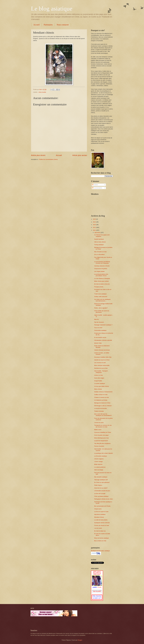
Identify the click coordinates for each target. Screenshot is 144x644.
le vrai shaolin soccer (100, 337)
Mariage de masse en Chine (102, 403)
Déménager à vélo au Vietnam (103, 406)
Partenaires (48, 25)
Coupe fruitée (98, 381)
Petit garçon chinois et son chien (103, 499)
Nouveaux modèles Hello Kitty (103, 357)
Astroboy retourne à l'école (102, 266)
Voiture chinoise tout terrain (102, 350)
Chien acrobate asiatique (101, 496)
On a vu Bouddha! (99, 255)
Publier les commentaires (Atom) (48, 159)
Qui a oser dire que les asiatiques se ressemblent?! (103, 415)
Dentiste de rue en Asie (101, 368)
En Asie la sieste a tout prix (102, 284)
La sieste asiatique (100, 383)
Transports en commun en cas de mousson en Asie (103, 426)
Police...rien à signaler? (101, 308)
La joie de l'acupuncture (101, 441)
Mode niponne (98, 464)
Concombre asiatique (100, 330)
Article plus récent (38, 155)
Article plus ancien (80, 155)
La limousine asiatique (101, 456)
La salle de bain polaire (101, 520)
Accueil (36, 25)
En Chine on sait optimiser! (102, 482)
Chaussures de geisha (101, 269)
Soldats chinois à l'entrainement (103, 392)
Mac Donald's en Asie (100, 252)
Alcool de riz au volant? (101, 488)
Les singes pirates (99, 271)
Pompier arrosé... (99, 287)
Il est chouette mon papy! (101, 435)
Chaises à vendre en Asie (101, 397)
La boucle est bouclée (100, 408)
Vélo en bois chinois (100, 242)
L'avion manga (98, 462)
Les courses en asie (100, 363)
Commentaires (97, 188)
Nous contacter (63, 25)
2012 (95, 227)
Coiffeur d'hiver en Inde (101, 395)
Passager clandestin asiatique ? (103, 325)
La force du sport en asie (101, 512)
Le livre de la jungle (100, 493)
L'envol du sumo (99, 423)
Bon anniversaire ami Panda (102, 506)
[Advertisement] (54, 623)
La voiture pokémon (100, 467)
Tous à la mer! (98, 328)
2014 (95, 222)
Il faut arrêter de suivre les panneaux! (102, 312)
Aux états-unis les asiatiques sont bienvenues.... (102, 300)
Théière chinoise (99, 411)
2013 (95, 225)
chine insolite (42, 92)
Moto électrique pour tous (101, 438)
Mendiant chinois (99, 517)
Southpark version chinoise (102, 523)
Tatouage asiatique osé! (101, 480)
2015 (95, 219)
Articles (95, 185)
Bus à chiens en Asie (100, 541)
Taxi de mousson (99, 322)
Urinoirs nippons (99, 459)
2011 (95, 230)
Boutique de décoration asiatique (100, 551)
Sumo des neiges (99, 378)
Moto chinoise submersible (102, 365)
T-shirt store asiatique (100, 294)
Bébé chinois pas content (101, 281)
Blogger (80, 640)
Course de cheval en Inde (102, 525)
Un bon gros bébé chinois (101, 386)
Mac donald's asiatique (101, 477)
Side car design (99, 470)
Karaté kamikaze (99, 239)
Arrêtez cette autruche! (101, 297)
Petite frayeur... (99, 485)
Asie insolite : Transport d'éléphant (101, 372)
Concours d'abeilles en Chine (103, 432)
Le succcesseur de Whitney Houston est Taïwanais (102, 262)
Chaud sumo (98, 509)
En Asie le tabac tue (100, 531)
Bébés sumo (98, 430)
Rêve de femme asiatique (101, 538)
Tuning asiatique (99, 245)
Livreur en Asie (98, 375)
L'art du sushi (98, 528)
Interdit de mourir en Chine (102, 360)
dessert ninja (98, 343)
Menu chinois (98, 389)
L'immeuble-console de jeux (102, 491)
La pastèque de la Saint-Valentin (103, 453)
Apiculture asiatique (100, 514)
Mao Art (96, 319)
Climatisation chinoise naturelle (103, 340)
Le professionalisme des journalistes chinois (101, 275)
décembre (98, 233)
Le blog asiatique (52, 9)
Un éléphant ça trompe (101, 400)
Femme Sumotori (99, 446)
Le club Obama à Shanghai (102, 278)
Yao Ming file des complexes (102, 443)
